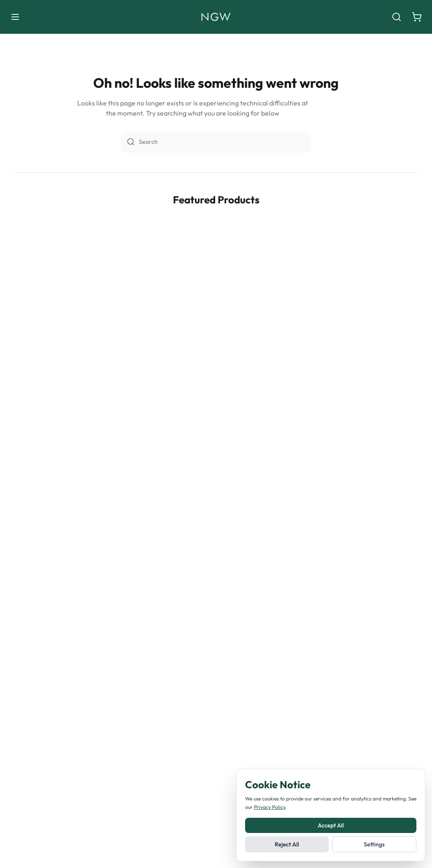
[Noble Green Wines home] (216, 17)
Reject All (287, 844)
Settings (374, 844)
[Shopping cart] (417, 17)
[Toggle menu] (15, 17)
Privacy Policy (270, 807)
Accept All (331, 825)
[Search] (397, 17)
